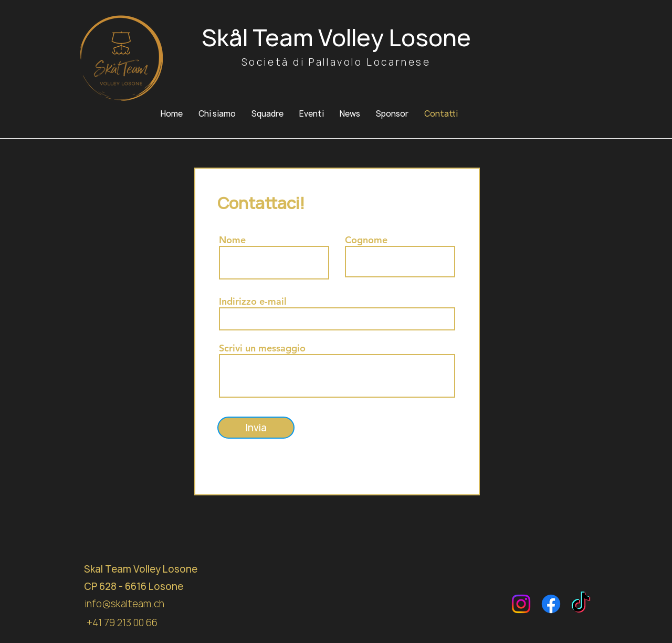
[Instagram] (521, 604)
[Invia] (256, 428)
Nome (232, 240)
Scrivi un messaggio (262, 348)
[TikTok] (581, 604)
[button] (267, 114)
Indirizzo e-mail (253, 302)
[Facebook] (551, 604)
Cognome (366, 240)
